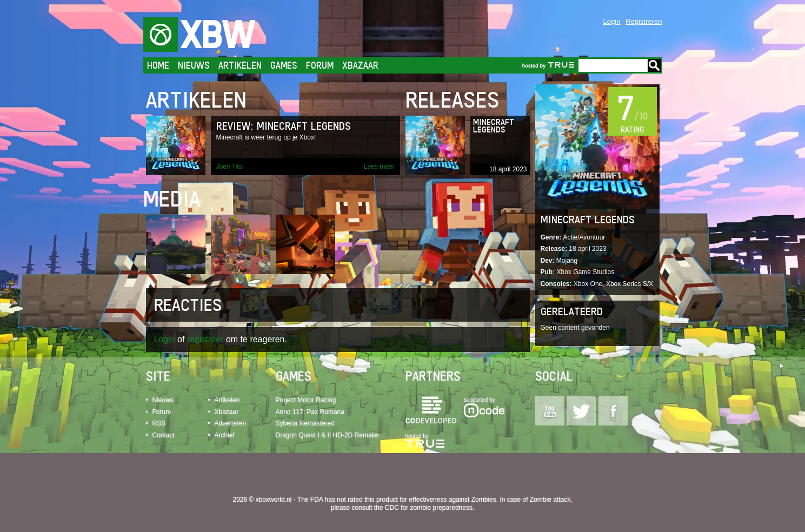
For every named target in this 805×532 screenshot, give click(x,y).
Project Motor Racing (306, 400)
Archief (225, 435)
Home (158, 65)
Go (654, 65)
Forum (320, 65)
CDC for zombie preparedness (429, 508)
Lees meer (379, 167)
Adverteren (231, 423)
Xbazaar (360, 65)
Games (284, 65)
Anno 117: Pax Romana (310, 412)
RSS (159, 423)
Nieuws (194, 65)
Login (612, 21)
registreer (205, 339)
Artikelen (240, 65)
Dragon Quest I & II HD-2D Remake (327, 435)
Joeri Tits (229, 167)
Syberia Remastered (305, 423)
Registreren (644, 21)
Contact (164, 435)
